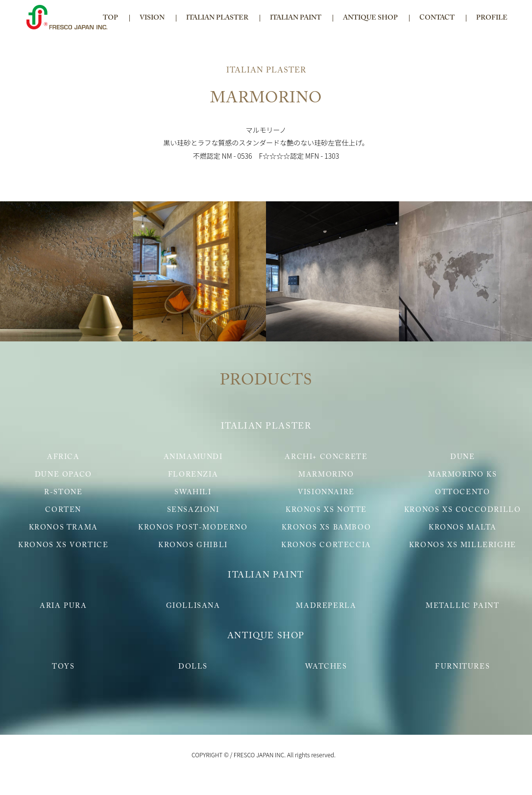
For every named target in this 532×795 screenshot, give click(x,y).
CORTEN (63, 510)
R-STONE (63, 493)
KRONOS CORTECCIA (326, 545)
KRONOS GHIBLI (193, 545)
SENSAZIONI (193, 510)
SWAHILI (193, 493)
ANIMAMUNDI (193, 457)
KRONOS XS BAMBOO (326, 528)
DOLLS (193, 667)
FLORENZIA (193, 475)
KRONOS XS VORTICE (63, 545)
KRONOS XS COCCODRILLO (463, 510)
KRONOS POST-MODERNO (193, 528)
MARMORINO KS (462, 475)
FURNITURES (462, 667)
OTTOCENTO (462, 493)
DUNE (462, 457)
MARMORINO (326, 475)
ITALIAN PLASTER (217, 18)
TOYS (63, 667)
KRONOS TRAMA (63, 528)
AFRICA (63, 457)
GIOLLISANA (193, 606)
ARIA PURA (63, 606)
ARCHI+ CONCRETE (326, 457)
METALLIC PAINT (462, 606)
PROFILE (492, 18)
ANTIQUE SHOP (370, 18)
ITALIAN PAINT (296, 18)
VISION (152, 18)
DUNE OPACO (63, 475)
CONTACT (437, 18)
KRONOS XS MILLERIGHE (463, 545)
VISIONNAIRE (326, 493)
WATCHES (326, 667)
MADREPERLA (326, 606)
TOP (110, 18)
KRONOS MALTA (462, 528)
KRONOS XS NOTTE (326, 510)
